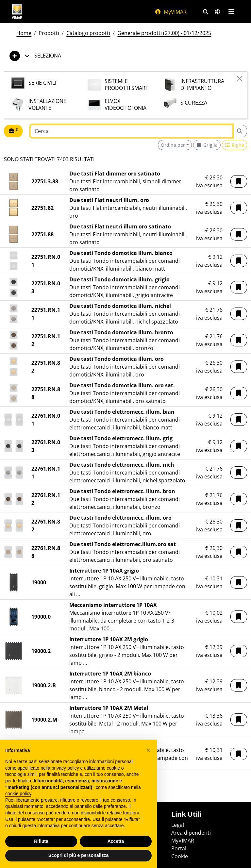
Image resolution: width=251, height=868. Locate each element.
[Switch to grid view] (207, 145)
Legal (178, 825)
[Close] (240, 79)
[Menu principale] (231, 12)
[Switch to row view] (235, 145)
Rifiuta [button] (41, 841)
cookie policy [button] (18, 793)
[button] (239, 181)
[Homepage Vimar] (17, 12)
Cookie (180, 856)
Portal (179, 848)
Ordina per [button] (173, 145)
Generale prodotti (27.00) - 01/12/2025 (164, 33)
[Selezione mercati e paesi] (217, 12)
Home (24, 33)
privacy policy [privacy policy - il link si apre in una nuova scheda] (65, 768)
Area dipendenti (191, 833)
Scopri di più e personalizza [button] (78, 855)
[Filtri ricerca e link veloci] (206, 12)
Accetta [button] (116, 841)
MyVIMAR (171, 12)
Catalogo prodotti (88, 33)
